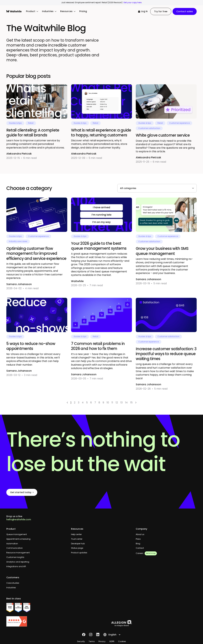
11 (112, 403)
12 (117, 403)
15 (131, 403)
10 (108, 403)
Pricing (83, 11)
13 (121, 403)
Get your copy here (132, 2)
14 (126, 403)
